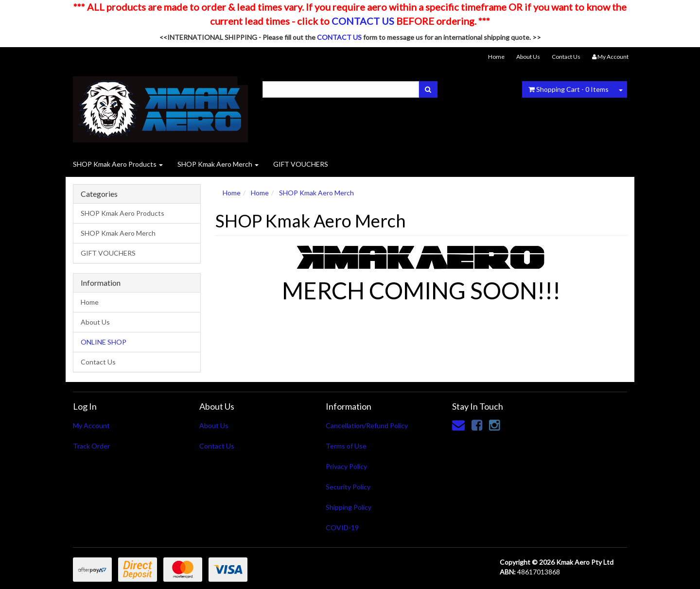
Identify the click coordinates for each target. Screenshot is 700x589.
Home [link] (90, 302)
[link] (477, 425)
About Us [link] (95, 322)
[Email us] (458, 425)
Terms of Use (346, 446)
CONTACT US (363, 21)
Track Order (91, 446)
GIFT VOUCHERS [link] (108, 253)
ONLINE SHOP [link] (104, 342)
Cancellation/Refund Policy (367, 425)
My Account (91, 425)
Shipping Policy (349, 507)
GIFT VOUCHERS (301, 164)
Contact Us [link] (98, 362)
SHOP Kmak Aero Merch (218, 164)
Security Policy (348, 487)
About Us (528, 57)
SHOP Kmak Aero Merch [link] (118, 233)
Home (496, 57)
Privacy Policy (346, 466)
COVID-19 (342, 528)
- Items (569, 89)
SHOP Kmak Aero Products (118, 164)
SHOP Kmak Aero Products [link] (122, 213)
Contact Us (566, 57)
